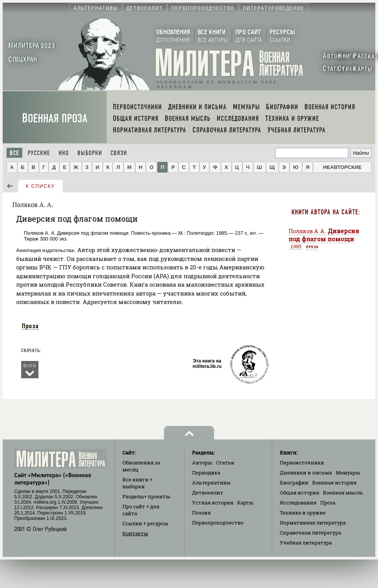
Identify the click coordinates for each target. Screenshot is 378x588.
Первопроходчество (218, 523)
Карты (245, 503)
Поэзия (201, 513)
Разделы (146, 496)
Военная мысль (343, 493)
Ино (64, 153)
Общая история (299, 493)
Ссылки (145, 523)
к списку (40, 186)
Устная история (213, 503)
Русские (39, 153)
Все (14, 153)
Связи (119, 153)
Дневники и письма (306, 473)
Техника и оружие (303, 513)
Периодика (206, 473)
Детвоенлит (208, 493)
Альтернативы (211, 483)
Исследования (298, 503)
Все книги (137, 483)
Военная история (334, 483)
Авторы (202, 463)
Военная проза (55, 118)
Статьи (225, 463)
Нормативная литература (313, 523)
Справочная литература (310, 533)
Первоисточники (302, 463)
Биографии (294, 483)
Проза (30, 326)
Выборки (90, 153)
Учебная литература (306, 543)
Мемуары (348, 473)
